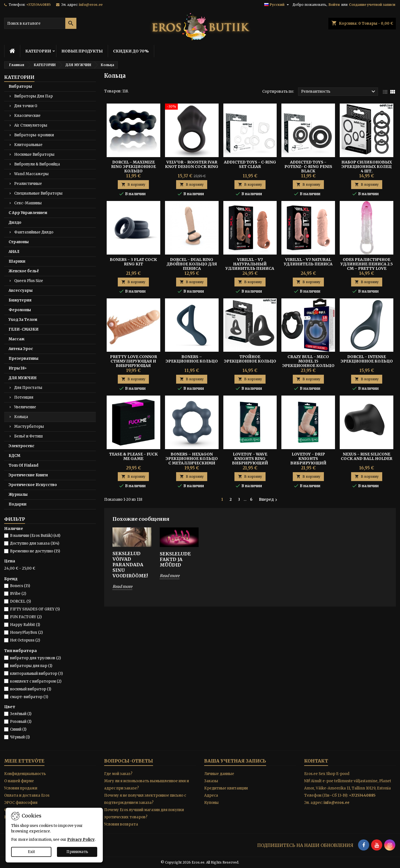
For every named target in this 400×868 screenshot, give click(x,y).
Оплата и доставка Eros (27, 795)
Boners (20, 586)
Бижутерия (20, 300)
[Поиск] (40, 23)
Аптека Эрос (21, 349)
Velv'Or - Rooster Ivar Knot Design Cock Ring (192, 164)
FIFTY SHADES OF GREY (35, 609)
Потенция (24, 397)
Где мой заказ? (118, 774)
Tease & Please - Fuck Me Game (133, 456)
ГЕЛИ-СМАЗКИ (24, 329)
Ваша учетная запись (235, 761)
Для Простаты (28, 388)
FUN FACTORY (26, 617)
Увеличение (25, 407)
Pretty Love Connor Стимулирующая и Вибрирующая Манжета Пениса (133, 363)
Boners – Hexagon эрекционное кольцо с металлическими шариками (192, 461)
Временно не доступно (35, 551)
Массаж (17, 339)
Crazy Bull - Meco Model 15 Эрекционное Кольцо (308, 361)
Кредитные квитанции (226, 788)
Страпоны (19, 242)
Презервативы (23, 358)
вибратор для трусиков (35, 658)
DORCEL (20, 601)
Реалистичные (28, 184)
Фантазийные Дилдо (34, 232)
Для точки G (26, 106)
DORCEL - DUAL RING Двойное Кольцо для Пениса (192, 264)
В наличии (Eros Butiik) (35, 536)
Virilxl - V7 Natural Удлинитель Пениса (308, 262)
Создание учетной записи (372, 5)
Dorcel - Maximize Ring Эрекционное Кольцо (133, 167)
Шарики (17, 261)
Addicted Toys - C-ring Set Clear (250, 164)
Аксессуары (21, 290)
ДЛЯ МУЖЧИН (22, 378)
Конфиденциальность (25, 774)
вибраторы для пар (31, 666)
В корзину (133, 184)
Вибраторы (20, 86)
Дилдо (15, 222)
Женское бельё (24, 271)
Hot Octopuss (25, 640)
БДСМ (14, 456)
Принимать (77, 852)
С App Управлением (28, 213)
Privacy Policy (81, 840)
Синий (18, 729)
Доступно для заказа (35, 543)
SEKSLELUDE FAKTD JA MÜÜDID (175, 559)
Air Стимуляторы (31, 125)
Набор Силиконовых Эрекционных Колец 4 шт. (367, 167)
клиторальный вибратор (36, 674)
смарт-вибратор (29, 697)
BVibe (18, 594)
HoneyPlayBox (26, 632)
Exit (31, 852)
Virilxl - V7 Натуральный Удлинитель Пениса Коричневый (250, 266)
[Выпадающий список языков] (277, 5)
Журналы (18, 495)
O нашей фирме (19, 781)
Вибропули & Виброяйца (37, 164)
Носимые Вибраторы (34, 154)
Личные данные (219, 774)
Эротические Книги (28, 475)
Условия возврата (121, 824)
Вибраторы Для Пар (33, 96)
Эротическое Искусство (33, 485)
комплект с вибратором (36, 681)
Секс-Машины (28, 203)
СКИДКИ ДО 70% (131, 51)
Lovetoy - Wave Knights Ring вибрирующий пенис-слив (250, 461)
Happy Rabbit (25, 625)
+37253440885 (38, 5)
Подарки (17, 504)
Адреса (211, 795)
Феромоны (20, 310)
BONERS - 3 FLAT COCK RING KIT (133, 262)
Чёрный (20, 737)
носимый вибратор (31, 689)
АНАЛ (14, 252)
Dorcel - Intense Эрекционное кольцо (367, 359)
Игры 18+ (18, 368)
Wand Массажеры (31, 174)
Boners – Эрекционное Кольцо (192, 359)
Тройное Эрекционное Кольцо (250, 359)
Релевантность (339, 92)
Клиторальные (28, 145)
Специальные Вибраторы (38, 193)
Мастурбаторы (29, 427)
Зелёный (21, 714)
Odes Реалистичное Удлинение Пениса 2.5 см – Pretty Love (367, 264)
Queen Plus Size (29, 281)
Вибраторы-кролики (34, 135)
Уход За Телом (23, 320)
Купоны (211, 803)
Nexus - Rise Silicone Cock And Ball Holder (367, 456)
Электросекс (22, 446)
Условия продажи (21, 788)
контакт (316, 761)
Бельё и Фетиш (28, 436)
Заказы (211, 781)
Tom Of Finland (23, 465)
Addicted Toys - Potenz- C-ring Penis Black (308, 167)
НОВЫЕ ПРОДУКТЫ (82, 51)
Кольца (21, 417)
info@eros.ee (91, 5)
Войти (334, 5)
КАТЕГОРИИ (38, 51)
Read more (122, 587)
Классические (27, 116)
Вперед (269, 500)
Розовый (21, 722)
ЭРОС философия (21, 803)
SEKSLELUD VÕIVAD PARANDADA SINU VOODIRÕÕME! (130, 565)
